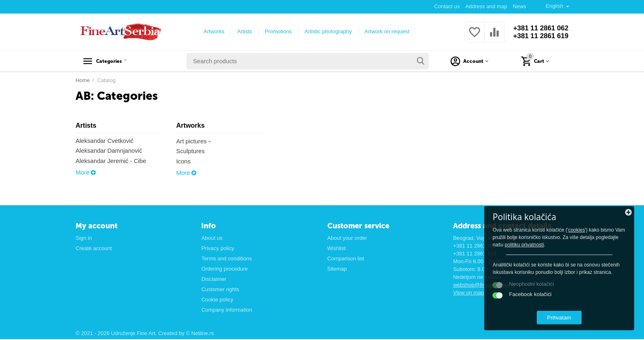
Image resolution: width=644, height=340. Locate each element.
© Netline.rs (200, 334)
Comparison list (346, 259)
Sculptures (191, 152)
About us (212, 238)
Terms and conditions (227, 259)
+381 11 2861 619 (538, 36)
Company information (227, 310)
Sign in (84, 238)
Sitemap (337, 269)
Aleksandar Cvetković (105, 141)
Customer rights (220, 290)
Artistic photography (326, 31)
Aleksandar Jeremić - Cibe (112, 162)
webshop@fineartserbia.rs (484, 285)
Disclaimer (214, 279)
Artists (242, 31)
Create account (94, 249)
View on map (468, 293)
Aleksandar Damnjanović (110, 151)
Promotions (276, 31)
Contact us (446, 6)
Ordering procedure (224, 269)
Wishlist (337, 249)
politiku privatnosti (593, 234)
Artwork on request (385, 31)
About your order (347, 238)
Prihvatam (581, 315)
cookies (548, 220)
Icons (184, 162)
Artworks (212, 31)
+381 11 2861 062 (538, 28)
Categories (115, 61)
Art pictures (195, 141)
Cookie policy (217, 300)
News (519, 6)
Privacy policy (218, 249)
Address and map (486, 6)
